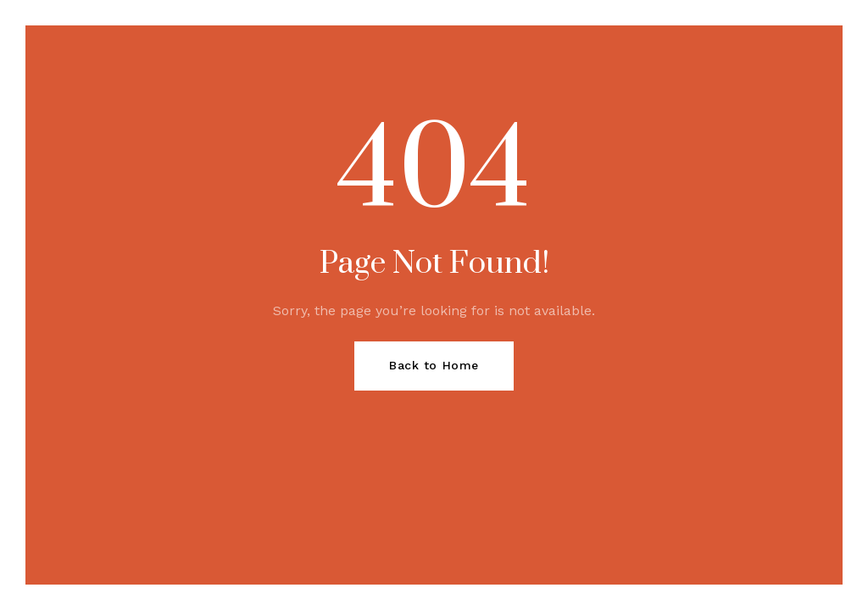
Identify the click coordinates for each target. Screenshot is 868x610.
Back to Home (434, 365)
